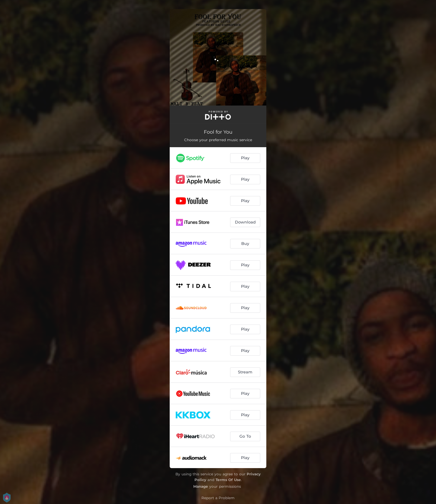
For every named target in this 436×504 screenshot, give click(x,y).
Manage (201, 486)
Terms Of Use (228, 480)
